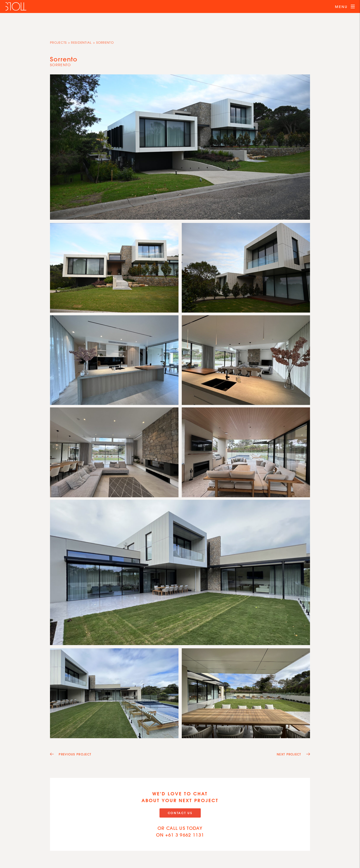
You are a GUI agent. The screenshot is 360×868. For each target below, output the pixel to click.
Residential (81, 42)
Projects (58, 42)
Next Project (293, 754)
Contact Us (180, 813)
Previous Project (71, 754)
